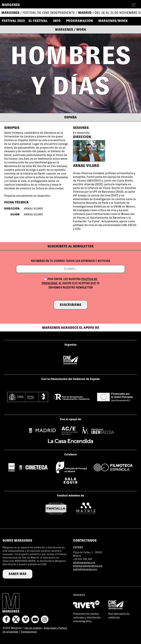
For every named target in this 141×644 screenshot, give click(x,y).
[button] (39, 21)
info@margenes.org (84, 562)
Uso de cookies (33, 628)
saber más (17, 574)
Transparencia (29, 632)
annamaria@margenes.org (88, 566)
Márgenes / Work (71, 29)
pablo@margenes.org (85, 569)
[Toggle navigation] (134, 5)
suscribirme (71, 305)
